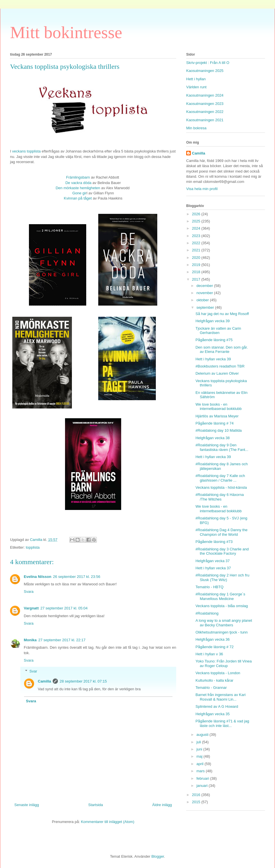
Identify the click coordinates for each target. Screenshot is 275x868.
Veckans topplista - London (218, 673)
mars (201, 771)
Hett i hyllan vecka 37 (213, 568)
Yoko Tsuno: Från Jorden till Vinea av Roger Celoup (223, 663)
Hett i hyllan (196, 79)
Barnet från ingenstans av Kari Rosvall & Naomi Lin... (220, 697)
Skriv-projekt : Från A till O (208, 63)
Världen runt (196, 87)
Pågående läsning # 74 (214, 423)
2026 (197, 214)
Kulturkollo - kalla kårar (214, 680)
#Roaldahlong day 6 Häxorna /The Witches (219, 497)
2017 (197, 279)
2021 (197, 250)
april (201, 764)
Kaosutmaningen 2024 (205, 95)
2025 (197, 221)
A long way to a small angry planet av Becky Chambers (224, 623)
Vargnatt (31, 608)
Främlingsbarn (78, 177)
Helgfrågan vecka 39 (212, 321)
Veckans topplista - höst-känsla (221, 487)
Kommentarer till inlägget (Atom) (107, 822)
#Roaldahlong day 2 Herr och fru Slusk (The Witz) (222, 577)
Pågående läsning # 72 (214, 647)
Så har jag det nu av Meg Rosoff (222, 314)
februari (203, 778)
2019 (197, 265)
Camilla (44, 681)
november (205, 293)
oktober (203, 300)
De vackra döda (78, 183)
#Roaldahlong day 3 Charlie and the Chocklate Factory (222, 551)
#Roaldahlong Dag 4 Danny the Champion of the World (221, 532)
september (206, 307)
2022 (197, 243)
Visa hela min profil (202, 189)
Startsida (96, 805)
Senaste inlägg (27, 805)
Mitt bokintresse (66, 32)
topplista (33, 547)
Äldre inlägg (162, 805)
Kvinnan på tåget (78, 198)
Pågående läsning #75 (214, 340)
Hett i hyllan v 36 (209, 654)
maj (200, 756)
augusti (203, 735)
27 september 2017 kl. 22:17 (62, 640)
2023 (197, 236)
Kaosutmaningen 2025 (205, 71)
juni (200, 749)
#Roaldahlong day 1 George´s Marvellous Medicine (220, 596)
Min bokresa (196, 128)
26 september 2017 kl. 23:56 (77, 577)
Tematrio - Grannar (211, 688)
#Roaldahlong (207, 613)
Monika (30, 640)
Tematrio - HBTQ (209, 587)
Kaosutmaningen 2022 (205, 112)
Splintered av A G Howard (217, 706)
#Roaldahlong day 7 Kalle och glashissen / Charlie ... (220, 478)
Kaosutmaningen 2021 (205, 120)
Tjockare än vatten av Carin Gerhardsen (218, 331)
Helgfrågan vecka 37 (212, 561)
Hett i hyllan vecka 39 (213, 359)
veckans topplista (26, 151)
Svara (29, 592)
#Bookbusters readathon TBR (220, 366)
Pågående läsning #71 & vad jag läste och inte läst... (222, 723)
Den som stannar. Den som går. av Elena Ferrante (222, 350)
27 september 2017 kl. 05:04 (64, 608)
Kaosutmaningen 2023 (205, 104)
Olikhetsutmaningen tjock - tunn (221, 632)
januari (203, 786)
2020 (197, 258)
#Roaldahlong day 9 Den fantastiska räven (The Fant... (222, 447)
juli (199, 742)
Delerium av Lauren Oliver (217, 373)
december (205, 286)
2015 (197, 802)
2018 (197, 272)
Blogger (158, 856)
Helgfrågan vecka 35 (212, 714)
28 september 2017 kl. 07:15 (83, 681)
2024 (197, 228)
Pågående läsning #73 (214, 542)
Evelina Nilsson (38, 577)
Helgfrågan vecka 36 (212, 639)
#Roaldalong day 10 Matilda (218, 430)
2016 (197, 795)
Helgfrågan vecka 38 (212, 438)
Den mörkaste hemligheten (78, 188)
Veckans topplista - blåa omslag (222, 606)
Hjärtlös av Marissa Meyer (217, 416)
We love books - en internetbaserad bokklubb (218, 407)
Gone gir (79, 193)
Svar (33, 671)
